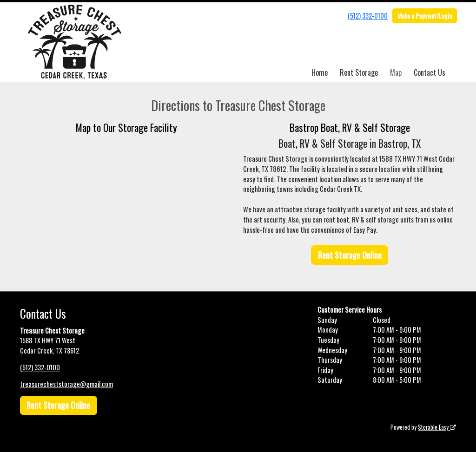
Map (396, 72)
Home (320, 72)
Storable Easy (437, 427)
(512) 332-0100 (368, 16)
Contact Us (430, 72)
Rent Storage (359, 72)
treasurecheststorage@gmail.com (66, 384)
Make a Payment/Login (425, 16)
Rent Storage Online (350, 255)
